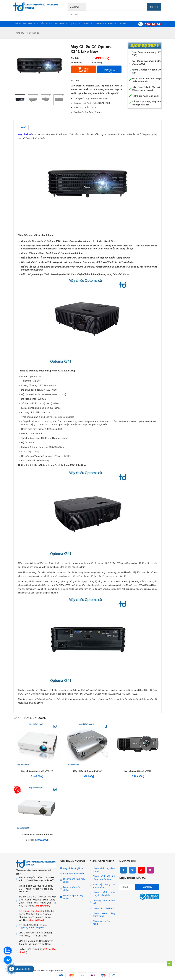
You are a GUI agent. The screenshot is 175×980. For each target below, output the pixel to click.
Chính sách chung (104, 24)
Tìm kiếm (154, 7)
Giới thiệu (33, 23)
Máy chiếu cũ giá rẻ (73, 868)
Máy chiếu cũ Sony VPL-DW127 (37, 771)
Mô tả (23, 128)
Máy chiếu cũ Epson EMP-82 (87, 771)
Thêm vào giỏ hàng (84, 70)
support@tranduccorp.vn (31, 928)
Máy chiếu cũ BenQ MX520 (138, 771)
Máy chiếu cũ (33, 33)
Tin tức (86, 24)
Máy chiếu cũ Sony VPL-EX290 (37, 835)
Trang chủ (20, 23)
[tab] (23, 128)
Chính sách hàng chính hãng (104, 915)
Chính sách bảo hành (104, 908)
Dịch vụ (73, 24)
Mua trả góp (109, 71)
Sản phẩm (45, 24)
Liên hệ (122, 23)
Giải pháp (60, 24)
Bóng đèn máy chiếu (73, 874)
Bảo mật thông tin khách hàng (104, 886)
